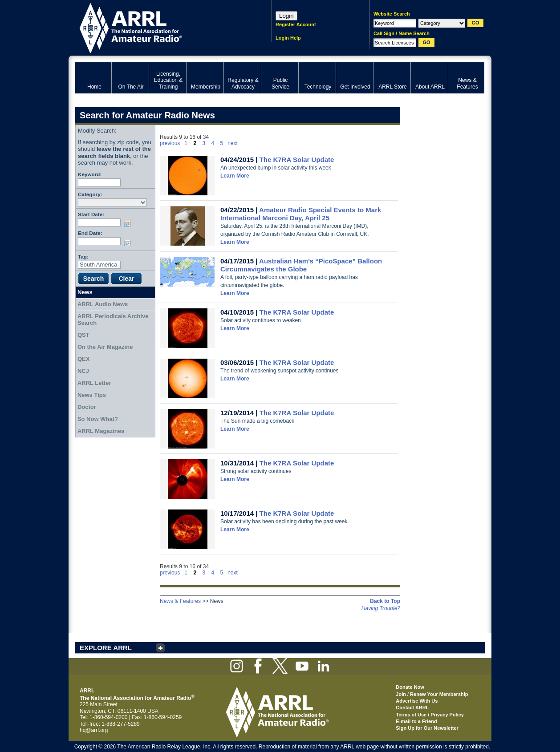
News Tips (92, 395)
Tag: (83, 257)
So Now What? (98, 419)
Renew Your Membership (439, 694)
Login (286, 16)
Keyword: (90, 174)
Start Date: (91, 214)
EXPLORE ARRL (106, 648)
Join (401, 694)
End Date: (90, 233)
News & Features (180, 601)
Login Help (288, 38)
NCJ (83, 371)
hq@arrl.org (94, 730)
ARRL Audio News (103, 304)
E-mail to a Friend (416, 721)
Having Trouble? (381, 608)
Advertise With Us (417, 701)
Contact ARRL (412, 708)
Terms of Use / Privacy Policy (430, 715)
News (85, 292)
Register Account (296, 24)
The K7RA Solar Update (297, 160)
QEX (83, 359)
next (233, 143)
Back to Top (385, 601)
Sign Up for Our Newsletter (427, 728)
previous (170, 143)
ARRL (162, 27)
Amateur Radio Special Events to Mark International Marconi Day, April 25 (301, 214)
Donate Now (410, 687)
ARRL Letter (94, 383)
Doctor (87, 407)
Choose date (129, 224)
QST (83, 335)
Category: (90, 194)
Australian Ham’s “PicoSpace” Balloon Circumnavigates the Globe (301, 265)
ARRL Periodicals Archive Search (113, 320)
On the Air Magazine (105, 347)
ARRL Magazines (101, 431)
